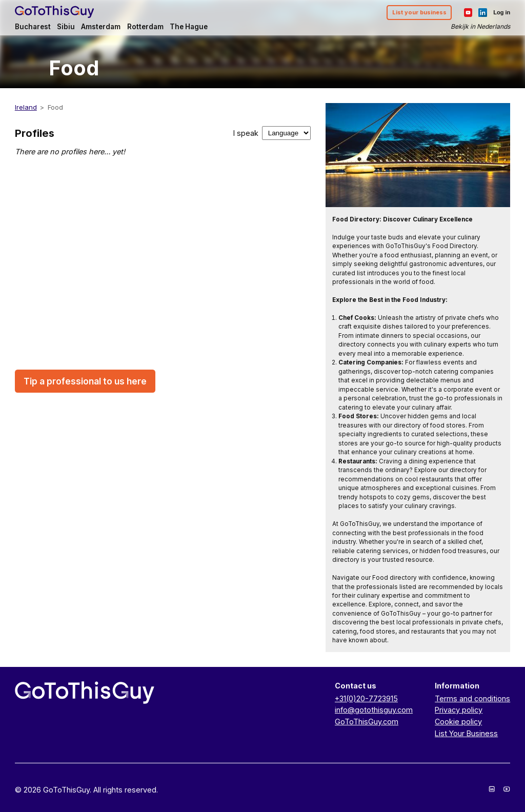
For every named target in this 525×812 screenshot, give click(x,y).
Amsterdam (101, 27)
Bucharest (33, 27)
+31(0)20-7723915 (366, 698)
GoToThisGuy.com (367, 722)
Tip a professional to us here (85, 381)
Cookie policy (458, 722)
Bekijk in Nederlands (480, 26)
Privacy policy (459, 710)
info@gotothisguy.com (374, 710)
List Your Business (466, 733)
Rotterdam (145, 27)
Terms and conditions (472, 698)
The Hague (189, 27)
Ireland (26, 107)
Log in (502, 12)
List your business (419, 12)
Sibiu (66, 27)
